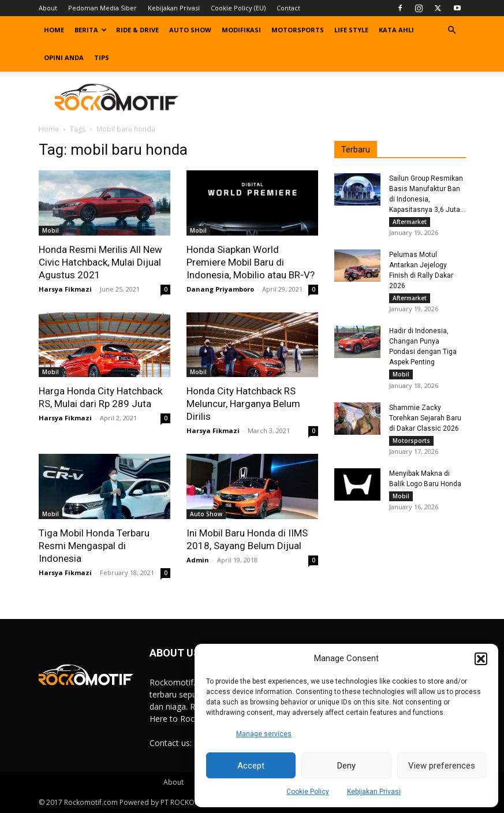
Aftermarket (410, 222)
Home (54, 30)
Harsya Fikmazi (65, 289)
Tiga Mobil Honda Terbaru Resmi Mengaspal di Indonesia (94, 546)
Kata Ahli (396, 30)
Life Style (351, 30)
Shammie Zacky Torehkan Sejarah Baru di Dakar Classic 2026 (425, 423)
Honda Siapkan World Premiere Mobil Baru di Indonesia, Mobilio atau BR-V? (251, 262)
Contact (288, 8)
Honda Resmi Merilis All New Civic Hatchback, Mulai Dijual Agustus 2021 (100, 262)
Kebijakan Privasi (374, 792)
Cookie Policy (308, 792)
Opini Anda (64, 57)
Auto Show (190, 30)
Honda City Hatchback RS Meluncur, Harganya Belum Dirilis (243, 404)
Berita (91, 30)
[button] (481, 659)
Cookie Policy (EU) (238, 8)
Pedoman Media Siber (102, 8)
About (48, 8)
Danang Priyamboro (220, 289)
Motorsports (298, 30)
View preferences (442, 766)
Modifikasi (241, 30)
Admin (198, 560)
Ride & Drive (137, 30)
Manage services (264, 734)
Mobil (51, 230)
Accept (251, 766)
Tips (102, 57)
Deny (346, 766)
